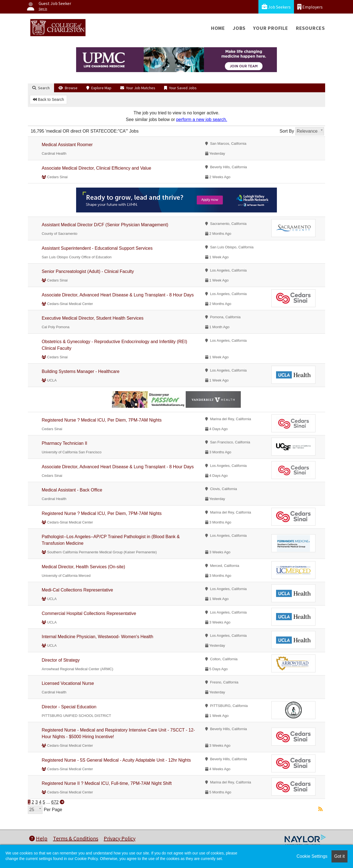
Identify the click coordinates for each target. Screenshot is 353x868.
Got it (339, 856)
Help (38, 838)
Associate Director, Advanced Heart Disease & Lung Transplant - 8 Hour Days (118, 295)
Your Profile (271, 28)
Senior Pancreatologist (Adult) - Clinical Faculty (88, 271)
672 (55, 802)
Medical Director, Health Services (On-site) (83, 567)
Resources (310, 28)
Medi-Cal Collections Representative (77, 590)
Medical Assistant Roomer (67, 145)
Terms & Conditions (76, 838)
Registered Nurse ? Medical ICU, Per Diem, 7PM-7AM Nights (102, 420)
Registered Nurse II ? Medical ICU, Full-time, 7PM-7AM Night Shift (107, 783)
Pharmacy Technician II (64, 443)
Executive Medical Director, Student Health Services (93, 318)
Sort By (287, 131)
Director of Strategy (61, 660)
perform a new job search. (202, 119)
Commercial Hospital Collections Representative (89, 613)
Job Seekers (276, 7)
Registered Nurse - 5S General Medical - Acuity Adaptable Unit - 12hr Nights (116, 760)
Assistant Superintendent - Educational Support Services (97, 248)
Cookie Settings (312, 856)
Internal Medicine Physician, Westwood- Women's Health (97, 637)
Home (218, 28)
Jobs (239, 28)
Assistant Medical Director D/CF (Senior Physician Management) (105, 225)
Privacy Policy (120, 838)
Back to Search (48, 99)
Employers (310, 7)
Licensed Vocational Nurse (68, 683)
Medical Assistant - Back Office (72, 490)
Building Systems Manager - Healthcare (81, 371)
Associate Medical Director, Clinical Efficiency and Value (96, 168)
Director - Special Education (69, 707)
